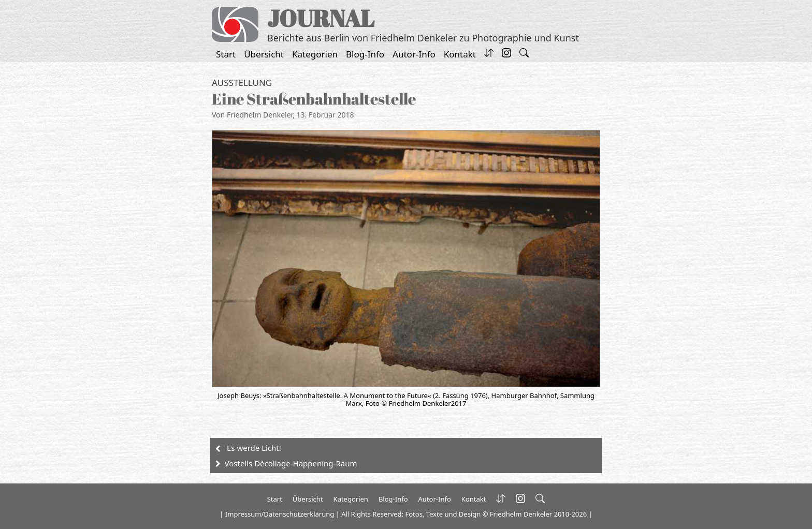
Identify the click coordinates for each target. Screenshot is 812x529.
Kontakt (460, 54)
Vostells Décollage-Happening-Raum (291, 463)
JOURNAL (321, 18)
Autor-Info (414, 54)
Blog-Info (365, 54)
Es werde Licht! (254, 448)
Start (226, 54)
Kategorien (315, 54)
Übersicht (264, 54)
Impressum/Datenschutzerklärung (280, 514)
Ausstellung (242, 83)
